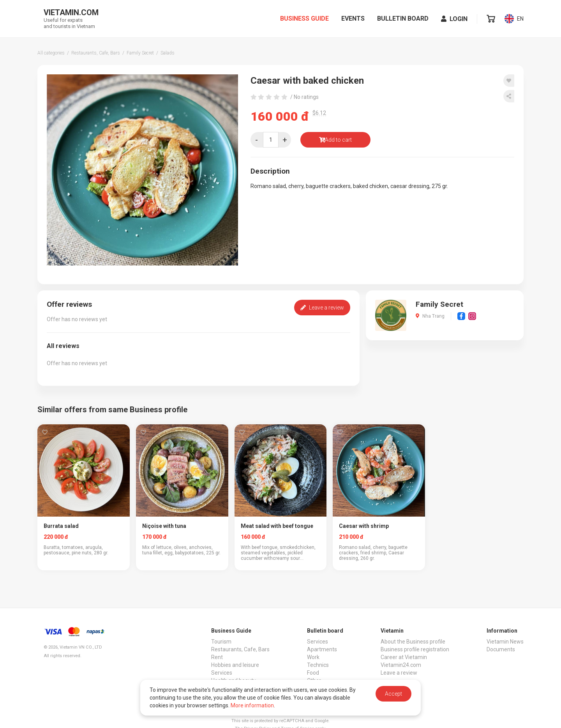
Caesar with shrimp (364, 526)
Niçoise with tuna (164, 526)
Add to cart (336, 140)
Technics (318, 665)
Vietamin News (505, 642)
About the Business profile (413, 642)
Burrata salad (61, 526)
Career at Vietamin (404, 657)
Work (313, 657)
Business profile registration (415, 649)
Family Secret (439, 304)
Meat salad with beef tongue (277, 526)
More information (252, 705)
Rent (217, 657)
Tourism (221, 642)
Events (353, 18)
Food (313, 673)
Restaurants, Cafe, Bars (240, 649)
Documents (501, 649)
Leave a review (322, 308)
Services (222, 673)
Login (454, 19)
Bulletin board (403, 18)
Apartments (322, 649)
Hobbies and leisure (235, 665)
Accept (393, 694)
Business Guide (304, 18)
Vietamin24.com (401, 665)
